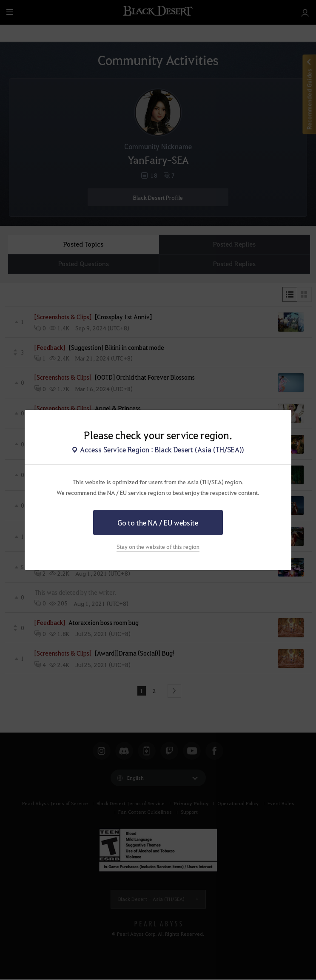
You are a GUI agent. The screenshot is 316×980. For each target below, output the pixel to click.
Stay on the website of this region (158, 547)
